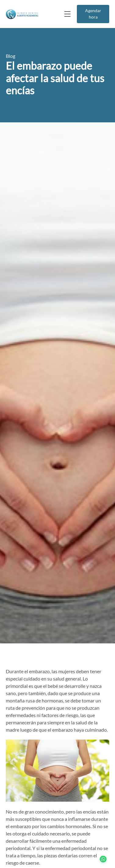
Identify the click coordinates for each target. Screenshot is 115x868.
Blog (11, 56)
